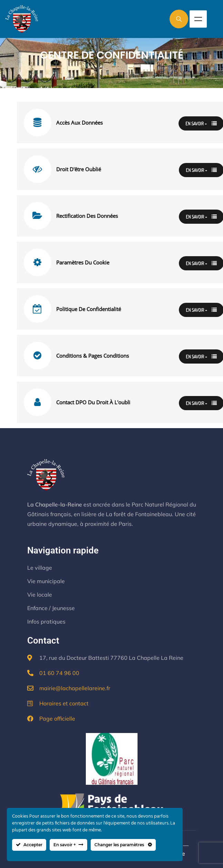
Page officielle (57, 718)
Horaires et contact (64, 703)
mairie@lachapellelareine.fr (75, 688)
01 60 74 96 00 (59, 673)
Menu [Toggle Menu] (198, 19)
